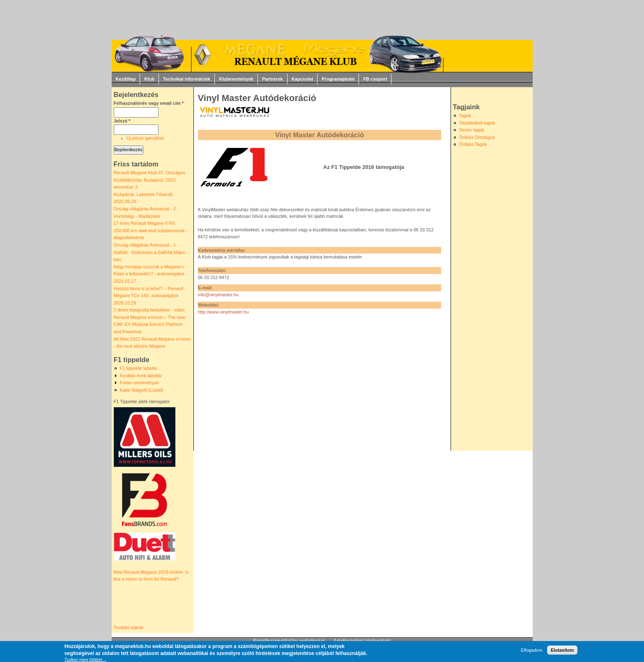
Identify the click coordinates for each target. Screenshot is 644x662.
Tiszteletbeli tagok (477, 123)
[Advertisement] (316, 381)
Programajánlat (338, 79)
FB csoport (375, 79)
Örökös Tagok (473, 144)
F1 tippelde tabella (138, 368)
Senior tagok (472, 130)
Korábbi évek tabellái (141, 376)
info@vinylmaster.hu (218, 295)
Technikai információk (187, 79)
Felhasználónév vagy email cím (149, 103)
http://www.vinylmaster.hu (223, 312)
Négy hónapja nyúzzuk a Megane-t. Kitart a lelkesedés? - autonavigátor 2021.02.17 (149, 274)
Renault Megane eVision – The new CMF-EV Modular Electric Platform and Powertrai (149, 324)
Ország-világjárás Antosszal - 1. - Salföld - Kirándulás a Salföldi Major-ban (150, 252)
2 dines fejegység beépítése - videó (149, 310)
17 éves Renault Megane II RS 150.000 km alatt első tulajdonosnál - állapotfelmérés (151, 230)
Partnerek (273, 79)
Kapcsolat (302, 79)
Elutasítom (562, 650)
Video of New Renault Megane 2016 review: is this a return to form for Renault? (150, 604)
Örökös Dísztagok (477, 137)
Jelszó (122, 121)
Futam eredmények (139, 383)
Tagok (465, 115)
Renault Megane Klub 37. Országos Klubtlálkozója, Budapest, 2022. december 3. (149, 180)
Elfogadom (532, 650)
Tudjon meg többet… (85, 660)
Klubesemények (236, 79)
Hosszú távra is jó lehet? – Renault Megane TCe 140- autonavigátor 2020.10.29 (149, 296)
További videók (129, 627)
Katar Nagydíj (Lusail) (142, 390)
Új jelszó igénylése (145, 138)
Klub (149, 79)
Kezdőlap (126, 79)
